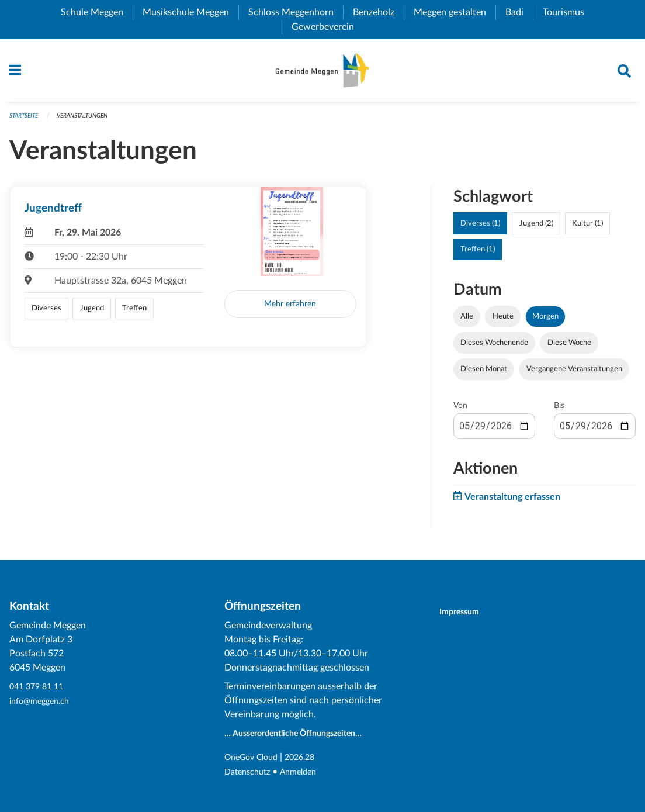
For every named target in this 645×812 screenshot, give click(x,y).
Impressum (467, 613)
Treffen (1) (478, 254)
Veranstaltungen (90, 121)
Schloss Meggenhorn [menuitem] (296, 12)
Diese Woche (569, 348)
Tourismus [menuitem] (568, 12)
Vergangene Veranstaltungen (574, 375)
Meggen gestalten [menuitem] (455, 12)
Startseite (26, 121)
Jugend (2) (536, 229)
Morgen (545, 322)
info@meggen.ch (43, 702)
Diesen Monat (484, 375)
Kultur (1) (587, 229)
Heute (503, 322)
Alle (467, 322)
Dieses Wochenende (494, 348)
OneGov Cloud (255, 758)
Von (460, 412)
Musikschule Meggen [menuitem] (190, 12)
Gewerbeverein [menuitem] (327, 27)
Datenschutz (250, 772)
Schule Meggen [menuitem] (97, 12)
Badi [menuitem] (519, 12)
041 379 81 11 (39, 688)
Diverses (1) (480, 229)
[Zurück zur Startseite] (322, 73)
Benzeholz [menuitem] (378, 12)
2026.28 (310, 758)
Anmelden (306, 772)
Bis (559, 412)
